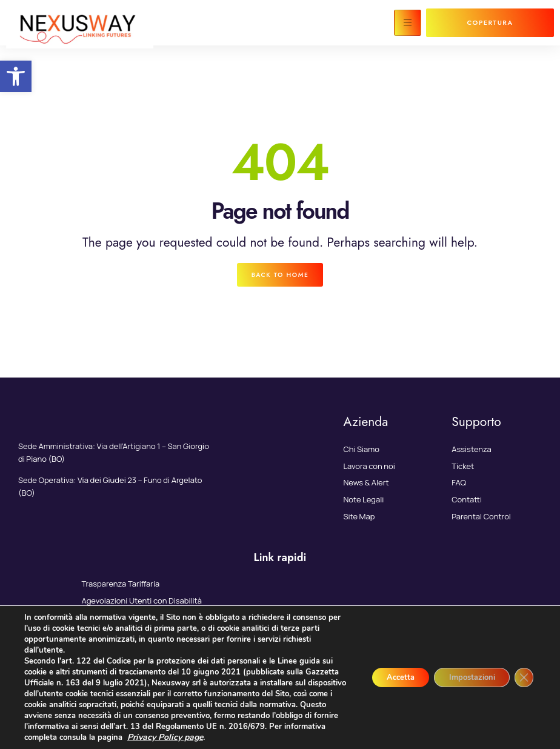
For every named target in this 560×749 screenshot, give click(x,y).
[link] (16, 76)
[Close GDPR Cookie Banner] (522, 677)
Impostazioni (463, 677)
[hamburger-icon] (408, 23)
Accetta (382, 677)
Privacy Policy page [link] (265, 737)
